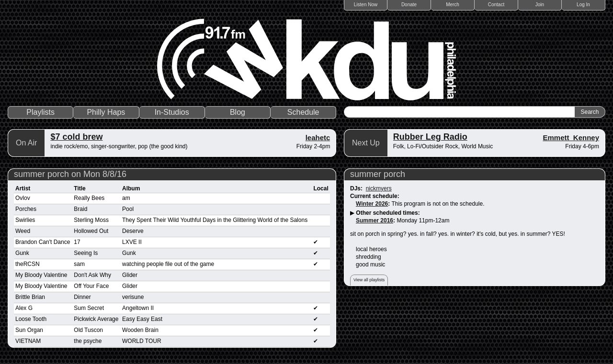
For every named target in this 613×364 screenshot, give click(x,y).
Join (540, 5)
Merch (453, 5)
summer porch (378, 174)
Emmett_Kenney (571, 138)
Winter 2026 (372, 204)
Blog (238, 112)
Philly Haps (106, 112)
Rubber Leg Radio (430, 137)
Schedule (303, 112)
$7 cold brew (76, 137)
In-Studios (172, 112)
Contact (496, 5)
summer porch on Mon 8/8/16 (70, 174)
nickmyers (379, 188)
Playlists (40, 112)
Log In (583, 5)
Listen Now (366, 5)
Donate (409, 5)
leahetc (318, 138)
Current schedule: (375, 196)
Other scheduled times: (388, 213)
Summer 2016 (375, 221)
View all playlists (369, 280)
